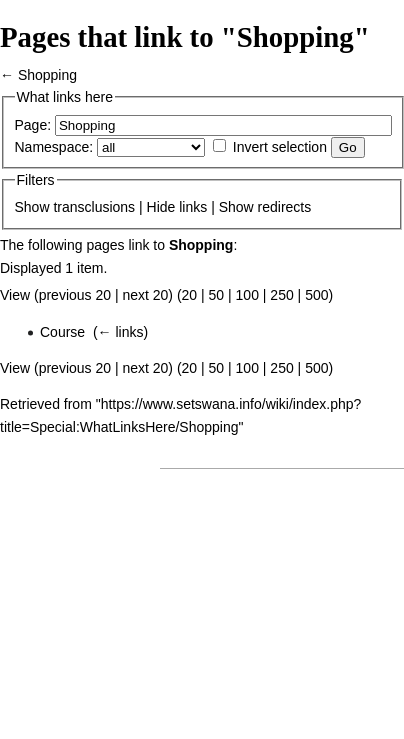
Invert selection (280, 147)
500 (316, 295)
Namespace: (54, 147)
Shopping (47, 75)
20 (190, 295)
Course (62, 332)
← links (121, 332)
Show (32, 207)
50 (217, 295)
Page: (33, 125)
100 (247, 295)
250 (281, 295)
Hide (161, 207)
